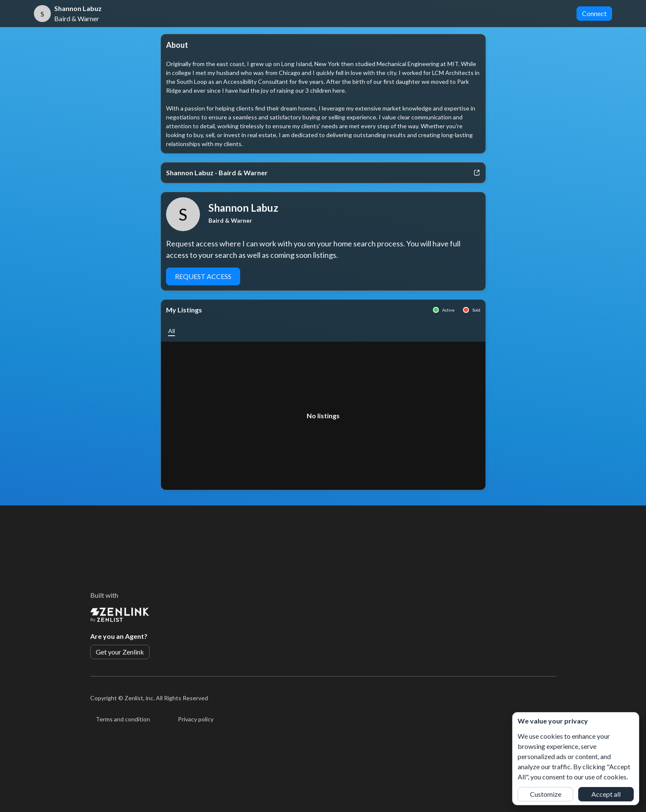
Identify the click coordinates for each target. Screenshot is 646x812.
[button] (172, 331)
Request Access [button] (203, 276)
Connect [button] (594, 13)
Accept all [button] (606, 794)
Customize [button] (546, 794)
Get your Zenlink (120, 652)
